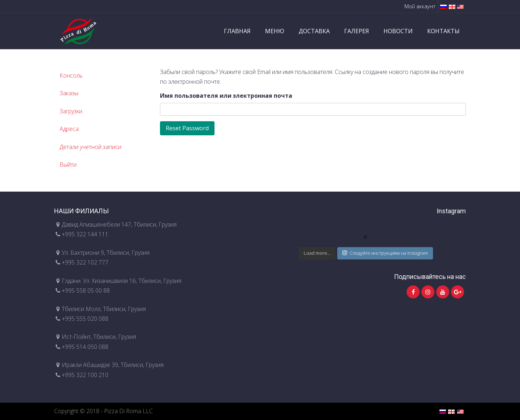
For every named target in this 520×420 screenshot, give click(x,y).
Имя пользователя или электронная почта (226, 96)
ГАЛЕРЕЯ (357, 31)
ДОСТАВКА (314, 31)
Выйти (68, 165)
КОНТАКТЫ (443, 31)
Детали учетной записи (90, 147)
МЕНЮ (275, 31)
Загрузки (71, 111)
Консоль (71, 75)
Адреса (69, 129)
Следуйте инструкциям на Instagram (385, 253)
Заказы (69, 93)
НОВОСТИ (398, 31)
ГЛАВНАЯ (237, 31)
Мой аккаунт (420, 6)
